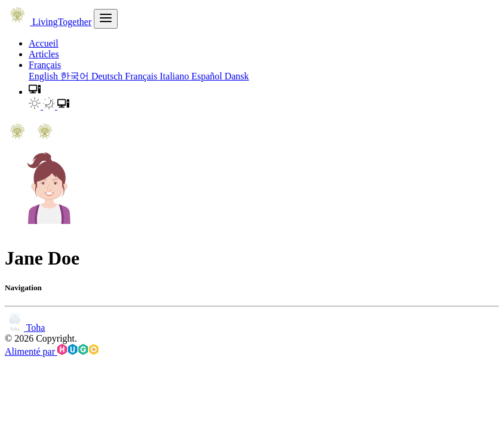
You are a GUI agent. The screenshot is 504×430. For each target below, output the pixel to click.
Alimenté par (52, 351)
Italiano (176, 76)
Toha (25, 328)
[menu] (106, 19)
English (44, 76)
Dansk (237, 76)
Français (142, 76)
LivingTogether (48, 22)
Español (208, 76)
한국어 (76, 76)
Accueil (44, 43)
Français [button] (45, 65)
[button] (35, 92)
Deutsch (108, 76)
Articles (44, 54)
